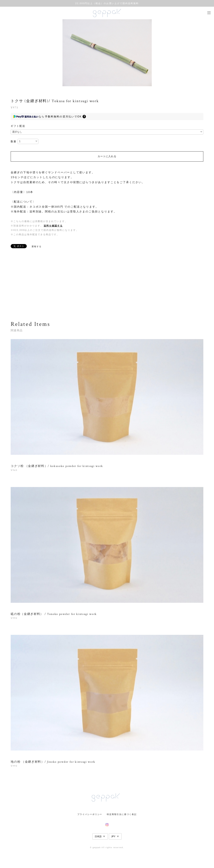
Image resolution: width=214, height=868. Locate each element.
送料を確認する (53, 226)
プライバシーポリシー (90, 814)
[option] (107, 53)
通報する (37, 246)
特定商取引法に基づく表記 (122, 814)
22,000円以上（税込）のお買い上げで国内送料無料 (107, 3)
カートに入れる (107, 156)
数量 (14, 141)
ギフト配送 (18, 126)
